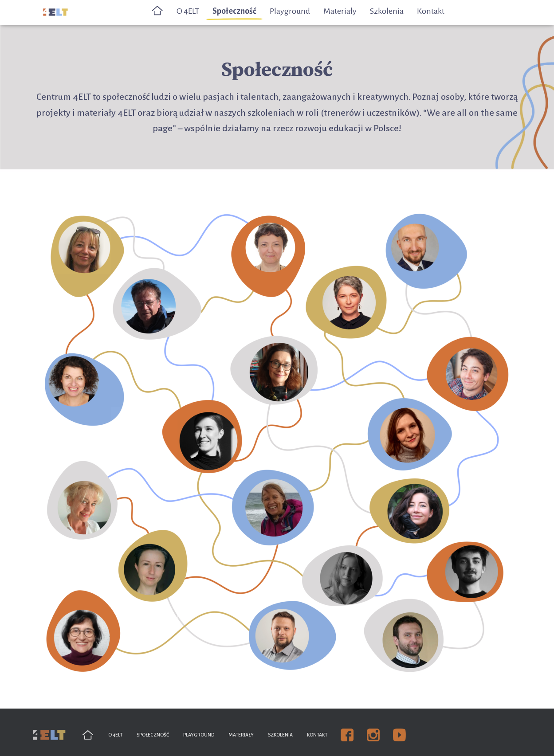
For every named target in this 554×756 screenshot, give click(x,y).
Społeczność (234, 11)
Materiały (340, 11)
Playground (290, 11)
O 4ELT (188, 11)
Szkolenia (387, 11)
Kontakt (431, 11)
